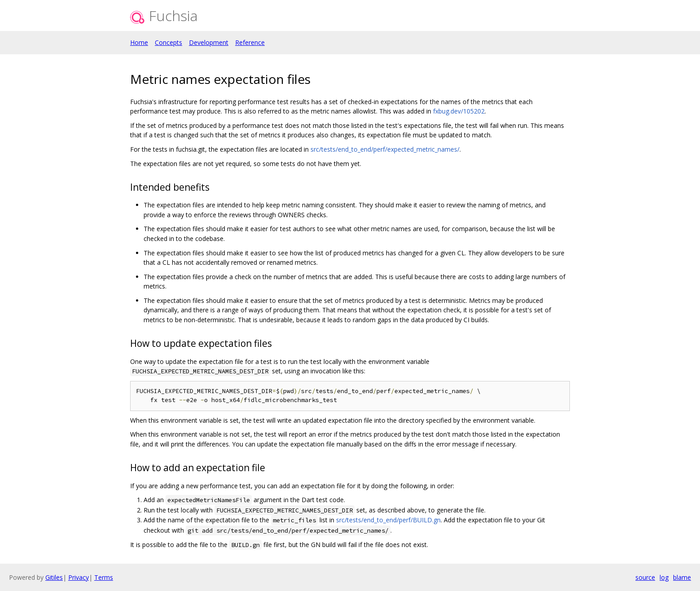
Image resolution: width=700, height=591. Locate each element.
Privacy (79, 577)
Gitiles (54, 577)
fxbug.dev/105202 (459, 111)
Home (139, 42)
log (664, 577)
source (645, 577)
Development (209, 42)
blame (682, 577)
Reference (250, 42)
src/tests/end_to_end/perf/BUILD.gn (388, 520)
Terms (104, 577)
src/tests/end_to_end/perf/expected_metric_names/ (385, 149)
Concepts (168, 42)
